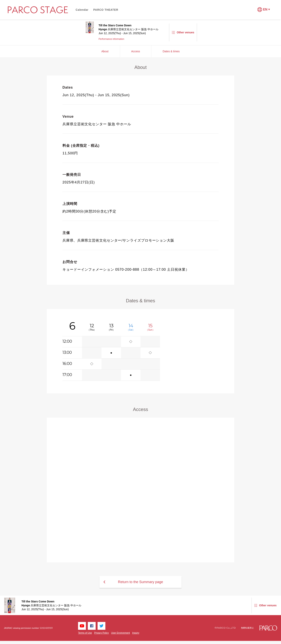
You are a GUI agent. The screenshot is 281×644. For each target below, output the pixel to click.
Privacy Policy (102, 633)
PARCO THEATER (106, 10)
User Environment (120, 633)
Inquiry (136, 633)
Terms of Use (85, 633)
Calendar (82, 10)
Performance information (111, 39)
